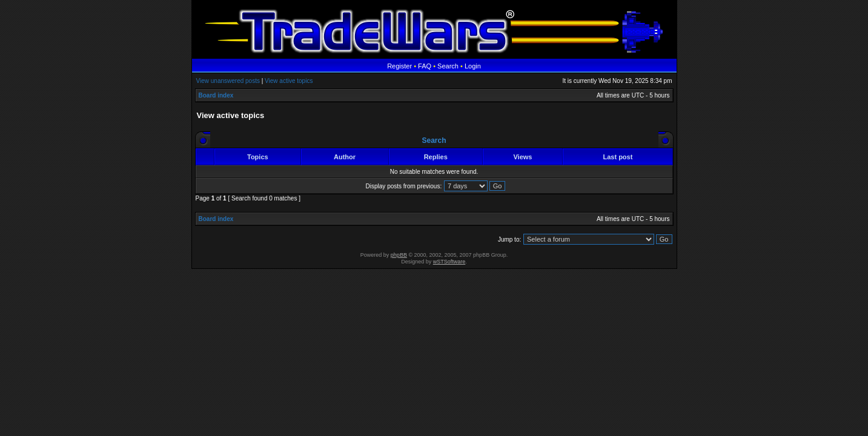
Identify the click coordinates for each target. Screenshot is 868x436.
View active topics (289, 81)
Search (448, 66)
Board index (216, 95)
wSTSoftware (449, 262)
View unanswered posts (228, 81)
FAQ (425, 66)
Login (473, 66)
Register (399, 66)
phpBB (399, 255)
